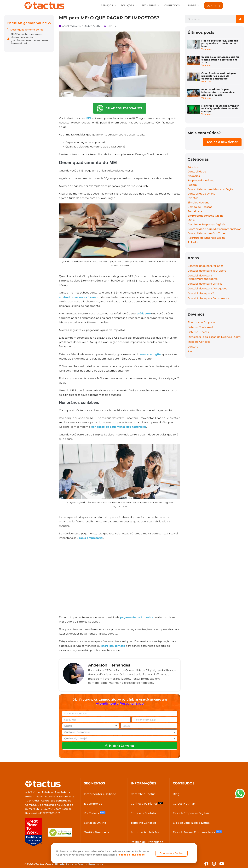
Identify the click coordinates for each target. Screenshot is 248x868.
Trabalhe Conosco (199, 335)
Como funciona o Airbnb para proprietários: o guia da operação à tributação (219, 74)
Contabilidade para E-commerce (209, 292)
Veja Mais (207, 49)
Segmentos (151, 5)
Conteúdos (174, 5)
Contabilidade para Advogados (207, 282)
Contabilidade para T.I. (202, 287)
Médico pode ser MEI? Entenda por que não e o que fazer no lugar (220, 44)
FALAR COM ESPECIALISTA (120, 108)
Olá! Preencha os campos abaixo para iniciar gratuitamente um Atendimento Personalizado (31, 39)
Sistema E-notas (198, 326)
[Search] (240, 19)
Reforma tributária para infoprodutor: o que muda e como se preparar (218, 89)
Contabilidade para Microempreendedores (203, 271)
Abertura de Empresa (201, 316)
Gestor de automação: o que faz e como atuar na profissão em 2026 (221, 59)
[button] (49, 23)
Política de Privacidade (131, 855)
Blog (191, 345)
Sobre (193, 5)
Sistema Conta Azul (200, 321)
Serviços (109, 5)
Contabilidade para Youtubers (207, 265)
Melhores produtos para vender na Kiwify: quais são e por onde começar (220, 104)
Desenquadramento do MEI (27, 30)
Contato (193, 340)
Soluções (129, 5)
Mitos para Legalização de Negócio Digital (214, 331)
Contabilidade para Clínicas (205, 278)
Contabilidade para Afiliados (205, 260)
